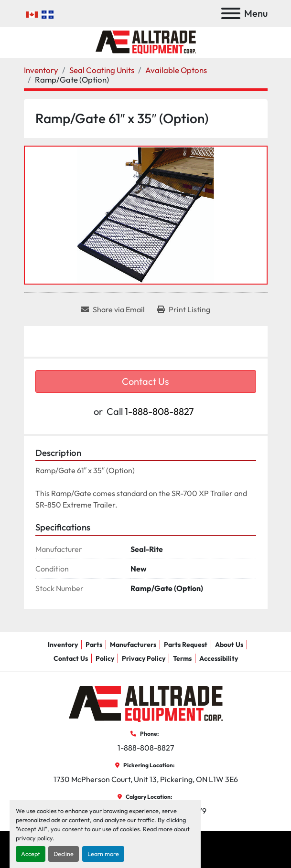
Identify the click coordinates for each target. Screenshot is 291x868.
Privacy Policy (144, 658)
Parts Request (186, 645)
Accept (31, 854)
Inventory (63, 645)
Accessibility (219, 658)
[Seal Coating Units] (102, 70)
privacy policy (34, 838)
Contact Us (145, 381)
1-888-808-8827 (159, 411)
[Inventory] (41, 70)
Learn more (103, 854)
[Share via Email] (113, 309)
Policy (105, 658)
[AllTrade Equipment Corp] (146, 703)
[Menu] (231, 13)
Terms (182, 658)
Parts (94, 645)
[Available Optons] (176, 70)
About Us (229, 645)
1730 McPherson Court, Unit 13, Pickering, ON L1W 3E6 (146, 779)
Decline (64, 854)
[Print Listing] (184, 309)
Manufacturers (133, 645)
